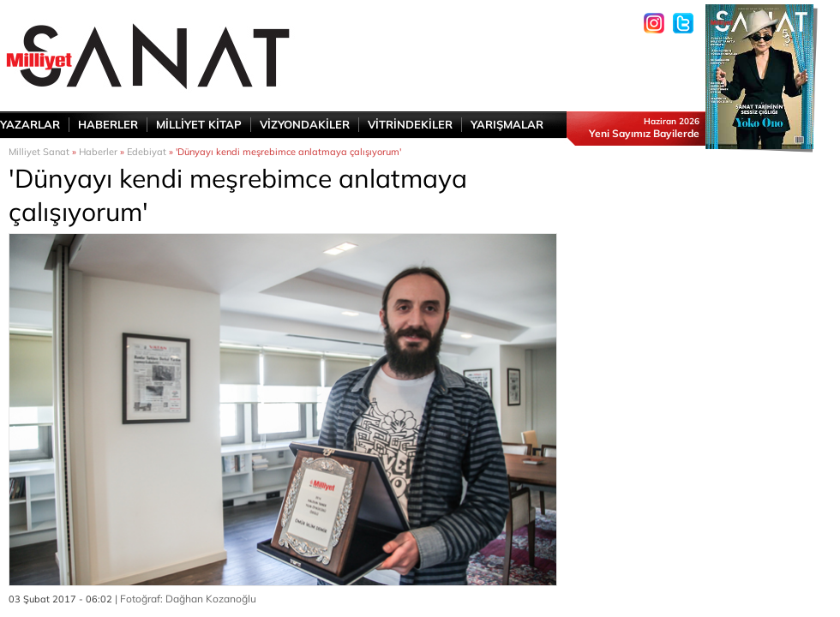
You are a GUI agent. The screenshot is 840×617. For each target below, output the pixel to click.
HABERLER (108, 124)
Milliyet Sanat (39, 152)
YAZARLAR (30, 124)
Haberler (98, 152)
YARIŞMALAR (507, 124)
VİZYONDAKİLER (305, 124)
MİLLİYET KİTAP (199, 124)
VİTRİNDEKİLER (410, 124)
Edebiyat (147, 152)
